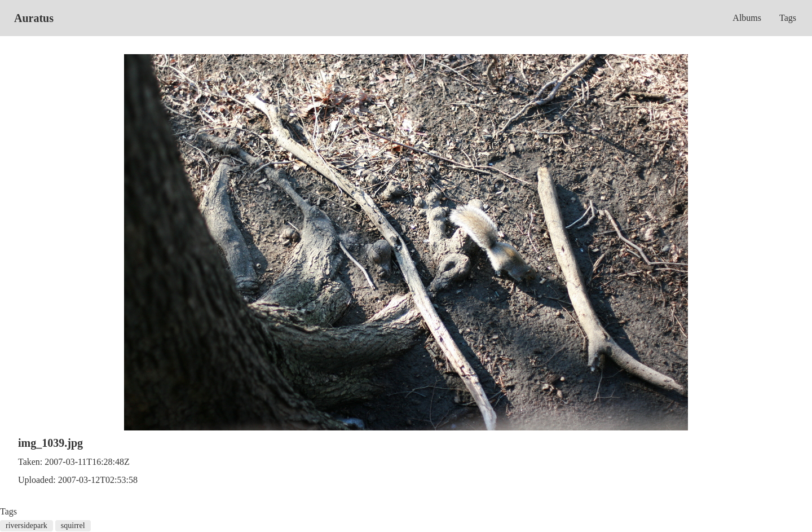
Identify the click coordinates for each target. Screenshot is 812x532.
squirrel (73, 526)
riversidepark (27, 526)
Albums (747, 18)
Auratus (34, 18)
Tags (788, 18)
